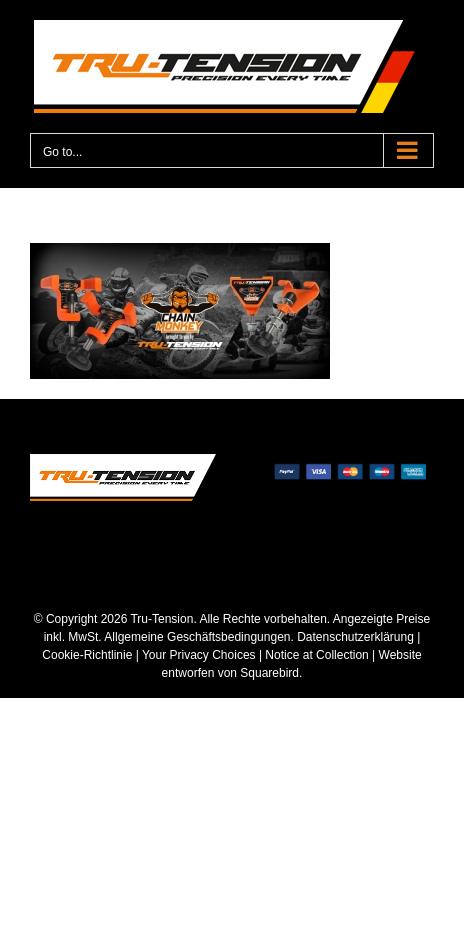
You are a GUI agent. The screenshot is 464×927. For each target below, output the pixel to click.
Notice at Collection (316, 655)
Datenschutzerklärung (355, 637)
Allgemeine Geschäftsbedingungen (197, 637)
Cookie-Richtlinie (87, 655)
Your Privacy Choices (199, 655)
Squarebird (268, 673)
